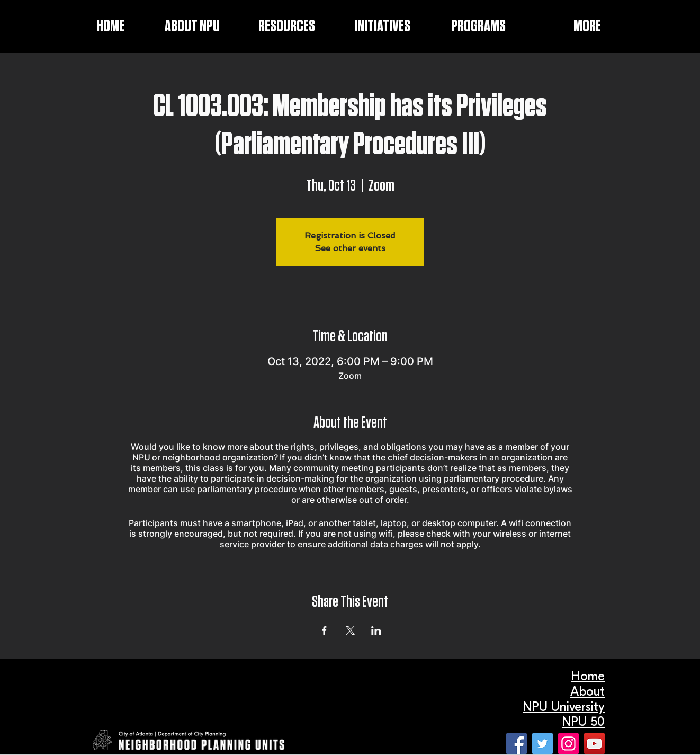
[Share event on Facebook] (324, 630)
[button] (368, 26)
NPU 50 (583, 722)
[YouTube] (594, 744)
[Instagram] (568, 744)
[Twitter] (542, 744)
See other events (350, 248)
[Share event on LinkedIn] (376, 630)
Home (588, 676)
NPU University (564, 707)
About (587, 691)
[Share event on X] (350, 630)
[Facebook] (517, 744)
